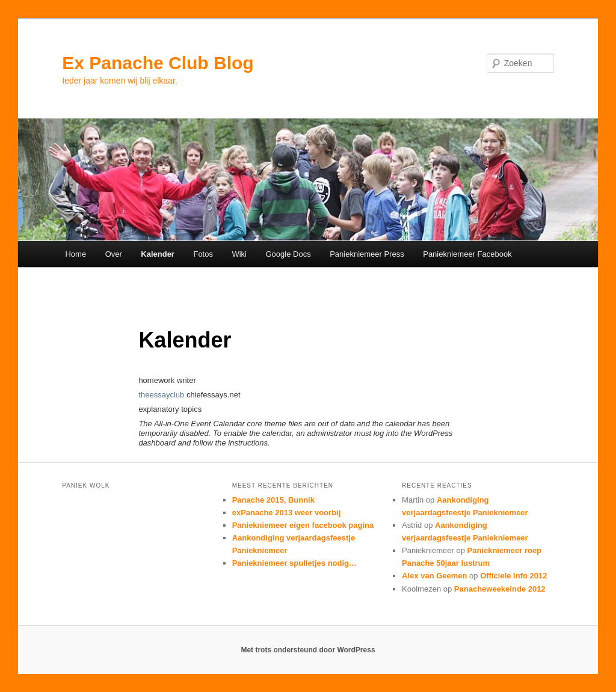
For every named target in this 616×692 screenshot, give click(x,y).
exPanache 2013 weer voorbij (287, 513)
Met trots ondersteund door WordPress (308, 650)
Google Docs (288, 254)
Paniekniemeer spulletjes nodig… (294, 563)
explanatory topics (170, 409)
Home (75, 254)
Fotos (203, 254)
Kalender (158, 254)
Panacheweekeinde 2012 (500, 589)
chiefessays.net (214, 395)
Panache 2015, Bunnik (273, 500)
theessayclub (161, 395)
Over (114, 254)
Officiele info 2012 (513, 576)
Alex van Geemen (434, 576)
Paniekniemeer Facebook (467, 254)
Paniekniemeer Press (367, 254)
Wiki (239, 254)
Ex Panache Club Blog (158, 63)
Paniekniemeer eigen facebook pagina (303, 525)
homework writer (167, 380)
